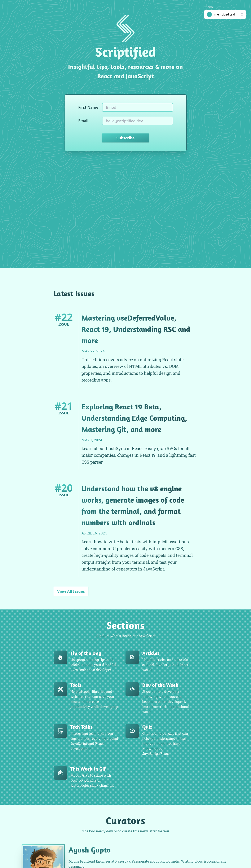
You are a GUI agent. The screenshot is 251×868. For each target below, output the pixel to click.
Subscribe (126, 138)
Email (83, 121)
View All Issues (71, 591)
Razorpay (123, 861)
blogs (199, 861)
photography (169, 861)
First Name (88, 107)
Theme (209, 7)
